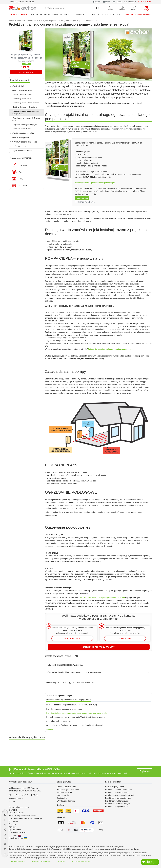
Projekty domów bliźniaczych (117, 801)
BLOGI (100, 15)
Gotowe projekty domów (115, 787)
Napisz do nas (82, 198)
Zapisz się (145, 771)
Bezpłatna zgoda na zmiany (68, 790)
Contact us (15, 835)
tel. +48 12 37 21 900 (24, 795)
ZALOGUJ (97, 2)
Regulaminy (13, 821)
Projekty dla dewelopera (45, 15)
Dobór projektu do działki (21, 99)
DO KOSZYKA (26, 72)
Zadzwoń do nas (99, 647)
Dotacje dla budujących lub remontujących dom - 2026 (111, 349)
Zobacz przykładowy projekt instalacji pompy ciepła (95, 183)
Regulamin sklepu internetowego (41, 861)
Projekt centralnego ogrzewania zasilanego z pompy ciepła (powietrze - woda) (77, 713)
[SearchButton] (96, 8)
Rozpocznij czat (72, 638)
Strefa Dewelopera (18, 146)
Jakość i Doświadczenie (66, 787)
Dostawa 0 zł (62, 798)
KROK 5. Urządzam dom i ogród (24, 142)
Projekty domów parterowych (117, 806)
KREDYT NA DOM (113, 15)
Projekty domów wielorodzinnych (118, 798)
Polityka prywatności (18, 861)
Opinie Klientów (15, 830)
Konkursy (12, 827)
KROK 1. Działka (18, 86)
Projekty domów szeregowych (117, 792)
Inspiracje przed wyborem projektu (25, 125)
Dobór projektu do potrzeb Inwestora (26, 103)
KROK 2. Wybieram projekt (22, 90)
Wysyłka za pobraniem (66, 801)
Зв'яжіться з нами (18, 838)
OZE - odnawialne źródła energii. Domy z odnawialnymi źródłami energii (75, 725)
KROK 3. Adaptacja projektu (22, 133)
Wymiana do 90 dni (65, 792)
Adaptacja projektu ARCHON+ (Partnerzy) (25, 818)
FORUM (92, 15)
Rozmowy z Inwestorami (21, 129)
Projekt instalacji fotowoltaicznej (59, 721)
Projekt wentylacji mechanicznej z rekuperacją (64, 709)
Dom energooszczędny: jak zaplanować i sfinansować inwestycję (72, 705)
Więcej (50, 729)
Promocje (13, 824)
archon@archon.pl (87, 202)
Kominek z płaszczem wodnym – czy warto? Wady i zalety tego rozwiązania (76, 717)
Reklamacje (62, 861)
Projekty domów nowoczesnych (118, 804)
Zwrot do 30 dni (63, 795)
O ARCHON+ (14, 810)
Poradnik (66, 15)
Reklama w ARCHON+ (18, 833)
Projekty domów (19, 15)
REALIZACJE (80, 15)
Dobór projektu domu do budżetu (24, 107)
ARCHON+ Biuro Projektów (20, 782)
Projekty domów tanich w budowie (119, 790)
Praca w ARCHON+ (17, 813)
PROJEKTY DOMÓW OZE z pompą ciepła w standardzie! (102, 597)
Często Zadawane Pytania (21, 151)
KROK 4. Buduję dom (20, 137)
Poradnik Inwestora (20, 80)
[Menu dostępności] (5, 802)
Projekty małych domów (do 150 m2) (120, 795)
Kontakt (12, 802)
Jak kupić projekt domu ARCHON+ (22, 816)
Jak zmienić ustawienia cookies (82, 861)
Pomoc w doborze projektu (22, 95)
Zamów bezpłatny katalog (138, 15)
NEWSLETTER (109, 2)
